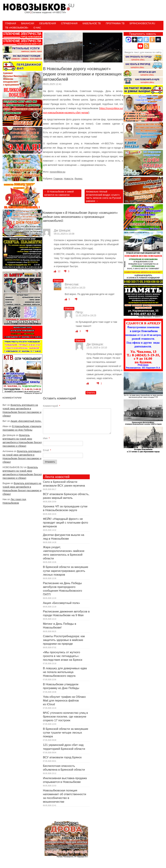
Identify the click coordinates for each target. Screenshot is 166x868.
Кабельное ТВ (92, 23)
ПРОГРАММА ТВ (115, 23)
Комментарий (52, 406)
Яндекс (79, 179)
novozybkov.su (58, 172)
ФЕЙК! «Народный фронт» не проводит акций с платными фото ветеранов (65, 523)
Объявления (48, 23)
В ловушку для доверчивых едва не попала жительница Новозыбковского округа (65, 672)
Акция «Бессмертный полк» (26, 421)
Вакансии (28, 23)
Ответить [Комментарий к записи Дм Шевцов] (58, 281)
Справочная (69, 23)
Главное (58, 179)
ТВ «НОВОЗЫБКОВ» (17, 28)
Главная (11, 23)
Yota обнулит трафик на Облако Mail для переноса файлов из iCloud (64, 701)
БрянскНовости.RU (142, 23)
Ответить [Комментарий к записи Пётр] (80, 341)
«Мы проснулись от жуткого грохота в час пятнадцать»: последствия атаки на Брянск (63, 656)
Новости (69, 179)
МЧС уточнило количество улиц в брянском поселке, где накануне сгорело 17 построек (65, 717)
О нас (37, 28)
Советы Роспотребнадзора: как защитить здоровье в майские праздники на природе (64, 640)
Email (47, 450)
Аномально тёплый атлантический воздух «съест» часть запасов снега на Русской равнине (104, 196)
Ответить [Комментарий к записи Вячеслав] (69, 309)
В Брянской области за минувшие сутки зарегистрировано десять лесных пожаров (66, 571)
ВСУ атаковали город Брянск (62, 757)
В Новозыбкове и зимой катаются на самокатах (59, 193)
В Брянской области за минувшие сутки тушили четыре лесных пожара (66, 733)
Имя (46, 438)
